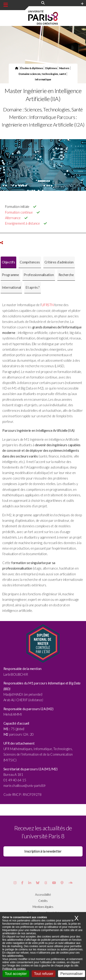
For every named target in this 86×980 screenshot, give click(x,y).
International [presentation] (11, 287)
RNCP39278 (32, 795)
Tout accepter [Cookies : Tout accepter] (16, 974)
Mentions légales (43, 907)
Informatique (43, 79)
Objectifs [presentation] (8, 262)
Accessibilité (43, 895)
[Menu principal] (6, 5)
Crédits (43, 901)
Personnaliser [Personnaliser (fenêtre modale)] (72, 974)
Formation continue (19, 212)
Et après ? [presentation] (33, 287)
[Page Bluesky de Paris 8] (38, 883)
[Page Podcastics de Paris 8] (62, 883)
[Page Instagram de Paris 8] (15, 883)
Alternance (13, 218)
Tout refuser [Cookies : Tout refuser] (44, 974)
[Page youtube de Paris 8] (54, 883)
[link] (25, 786)
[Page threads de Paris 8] (46, 883)
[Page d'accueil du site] (17, 68)
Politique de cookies (14, 969)
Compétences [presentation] (30, 262)
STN (50, 305)
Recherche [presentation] (66, 275)
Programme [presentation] (10, 275)
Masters (64, 68)
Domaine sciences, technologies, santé (42, 74)
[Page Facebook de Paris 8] (22, 883)
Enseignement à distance (22, 223)
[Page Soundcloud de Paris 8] (70, 883)
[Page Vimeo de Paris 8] (30, 883)
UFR (44, 305)
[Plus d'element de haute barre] (82, 4)
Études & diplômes (32, 68)
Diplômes (51, 68)
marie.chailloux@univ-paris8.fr (25, 786)
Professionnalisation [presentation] (39, 275)
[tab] (8, 262)
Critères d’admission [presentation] (59, 262)
